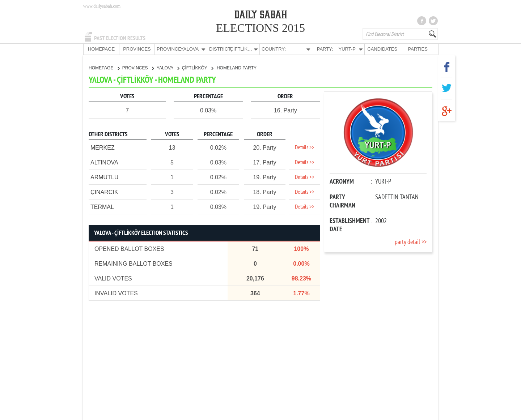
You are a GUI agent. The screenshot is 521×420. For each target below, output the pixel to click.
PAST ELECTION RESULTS (120, 38)
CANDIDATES (382, 49)
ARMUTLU (104, 177)
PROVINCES (137, 49)
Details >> (305, 147)
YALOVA (168, 68)
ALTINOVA (104, 162)
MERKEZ (103, 147)
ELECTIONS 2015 (260, 28)
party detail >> (411, 242)
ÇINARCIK (104, 192)
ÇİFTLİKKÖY (198, 68)
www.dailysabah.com (102, 6)
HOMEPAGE (101, 49)
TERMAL (102, 207)
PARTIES (418, 49)
